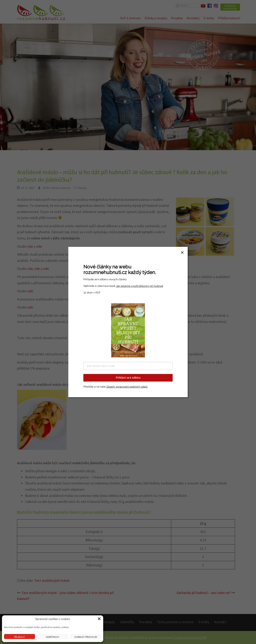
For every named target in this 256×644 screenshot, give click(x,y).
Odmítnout (53, 637)
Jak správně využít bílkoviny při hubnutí (140, 286)
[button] (99, 619)
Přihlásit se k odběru (128, 378)
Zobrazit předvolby (86, 637)
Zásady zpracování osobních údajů (127, 387)
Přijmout (19, 637)
